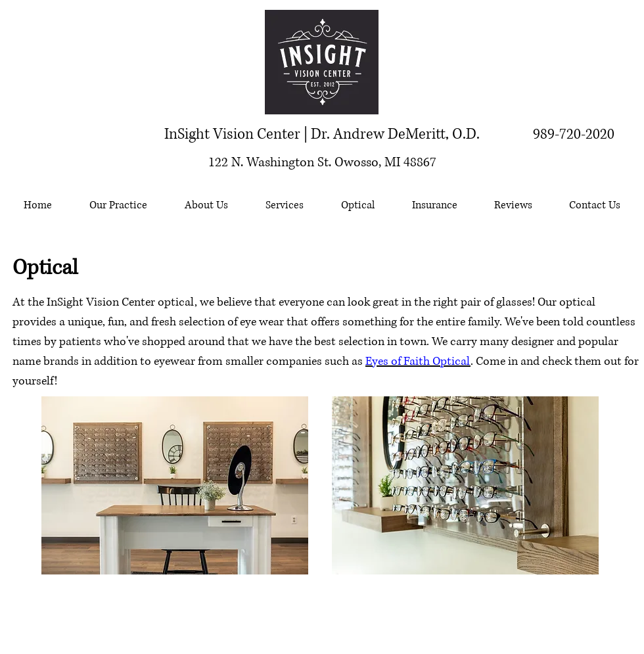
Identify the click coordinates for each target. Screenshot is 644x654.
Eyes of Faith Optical (418, 362)
